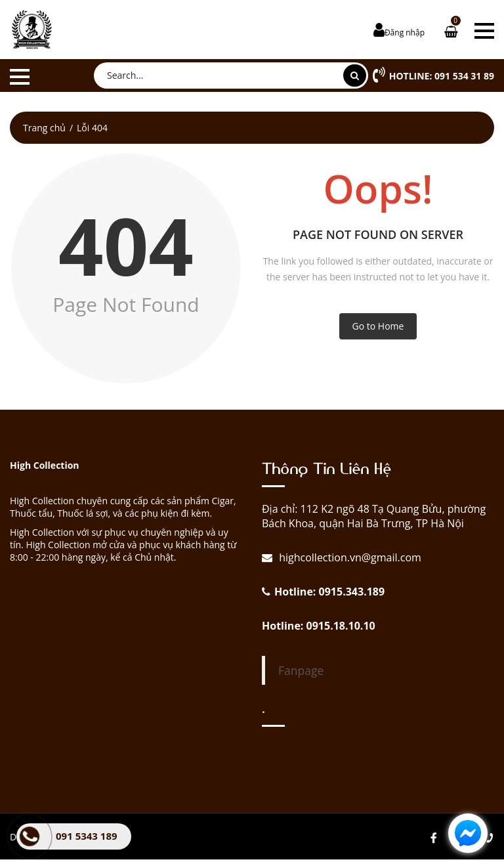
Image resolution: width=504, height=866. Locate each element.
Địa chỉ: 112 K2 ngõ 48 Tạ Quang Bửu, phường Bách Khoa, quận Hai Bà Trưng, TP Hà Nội (374, 516)
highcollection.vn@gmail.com (349, 557)
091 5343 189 (87, 836)
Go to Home (378, 326)
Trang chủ (44, 128)
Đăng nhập (405, 32)
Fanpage (301, 670)
